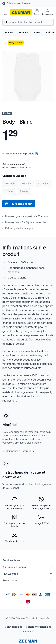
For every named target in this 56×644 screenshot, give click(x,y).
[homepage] (21, 12)
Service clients (28, 560)
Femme (9, 32)
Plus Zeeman (28, 574)
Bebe (37, 32)
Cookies (28, 631)
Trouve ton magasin (19, 204)
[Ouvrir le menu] (6, 12)
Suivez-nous (28, 580)
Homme (24, 32)
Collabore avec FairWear (19, 3)
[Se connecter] (48, 12)
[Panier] (37, 12)
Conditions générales (39, 627)
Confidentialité (14, 627)
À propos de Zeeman (28, 567)
